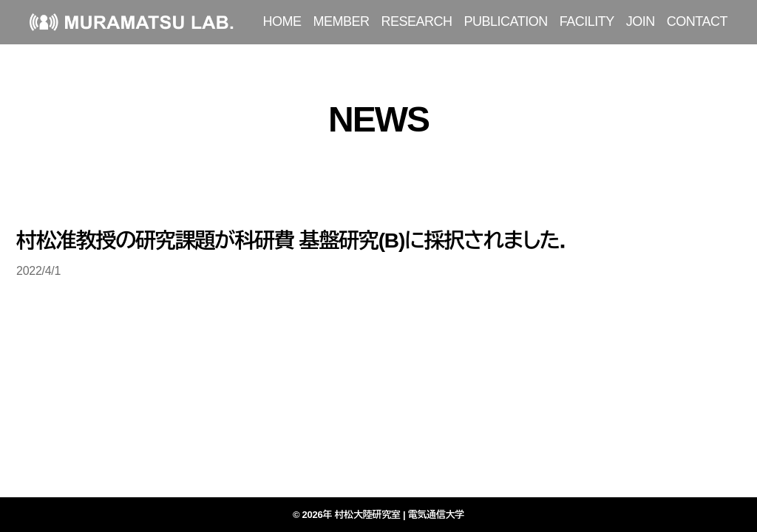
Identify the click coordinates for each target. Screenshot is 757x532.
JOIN (641, 21)
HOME (282, 21)
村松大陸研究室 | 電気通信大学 (400, 515)
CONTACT (697, 21)
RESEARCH (417, 21)
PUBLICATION (506, 21)
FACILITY (587, 21)
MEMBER (342, 21)
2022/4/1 (38, 271)
